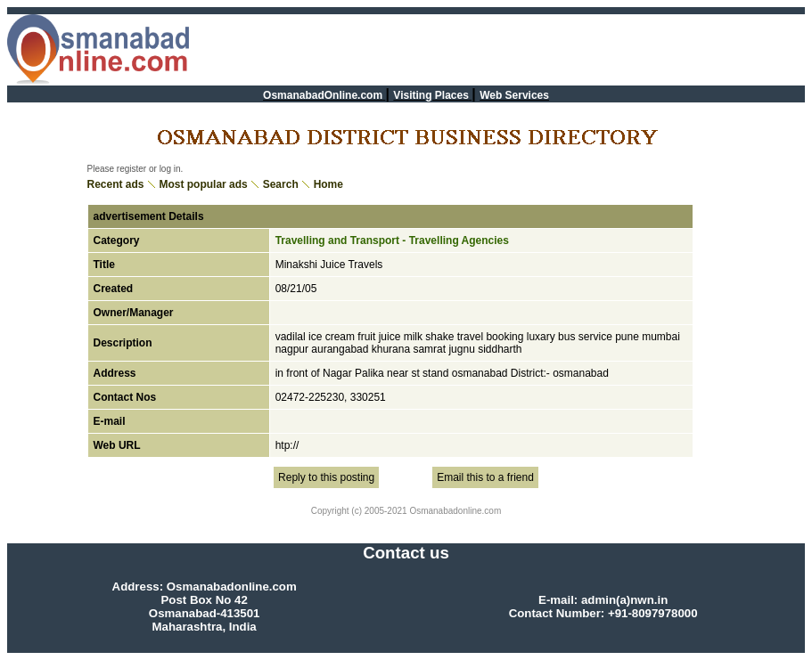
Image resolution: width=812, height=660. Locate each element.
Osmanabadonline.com (455, 511)
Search (281, 184)
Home (328, 184)
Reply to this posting (326, 477)
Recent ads (116, 184)
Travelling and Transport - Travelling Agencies (392, 240)
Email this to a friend (485, 477)
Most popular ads (203, 184)
